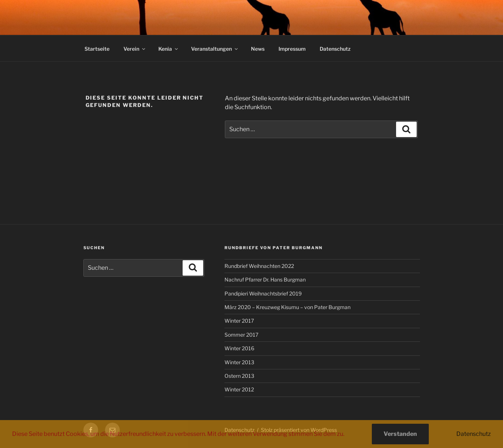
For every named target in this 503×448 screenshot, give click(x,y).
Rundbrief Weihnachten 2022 (259, 266)
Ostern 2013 (239, 376)
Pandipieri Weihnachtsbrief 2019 (263, 293)
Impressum (292, 49)
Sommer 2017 (241, 335)
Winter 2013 (239, 362)
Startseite (97, 49)
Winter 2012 (239, 389)
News (258, 49)
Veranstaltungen (215, 49)
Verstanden (400, 434)
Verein (135, 49)
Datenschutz (335, 49)
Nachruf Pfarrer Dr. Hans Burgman (265, 279)
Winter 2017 (239, 321)
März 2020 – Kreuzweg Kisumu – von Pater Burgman (288, 307)
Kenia (169, 49)
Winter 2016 (239, 348)
